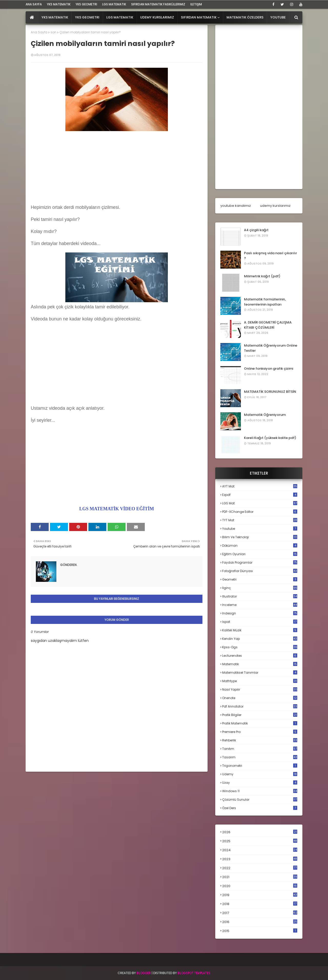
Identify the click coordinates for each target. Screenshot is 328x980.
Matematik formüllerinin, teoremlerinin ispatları (265, 302)
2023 (260, 859)
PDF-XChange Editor (260, 512)
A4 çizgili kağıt (256, 230)
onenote (260, 698)
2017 (260, 913)
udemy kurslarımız (275, 206)
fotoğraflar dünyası (260, 571)
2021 (260, 877)
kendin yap (260, 639)
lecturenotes (260, 656)
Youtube (260, 529)
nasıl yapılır (260, 689)
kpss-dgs (260, 647)
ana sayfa (34, 4)
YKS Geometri (86, 4)
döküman (260, 546)
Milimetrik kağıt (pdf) (262, 276)
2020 (260, 886)
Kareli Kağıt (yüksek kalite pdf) (270, 438)
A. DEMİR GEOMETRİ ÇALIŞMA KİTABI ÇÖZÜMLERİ (268, 325)
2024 (260, 850)
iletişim (196, 4)
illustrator (260, 596)
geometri (260, 579)
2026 (260, 832)
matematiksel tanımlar (260, 673)
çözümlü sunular (260, 800)
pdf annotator (260, 706)
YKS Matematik (59, 4)
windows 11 (260, 791)
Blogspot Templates (194, 973)
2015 (260, 931)
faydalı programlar (260, 562)
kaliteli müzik (260, 630)
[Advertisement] (117, 169)
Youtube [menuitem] (278, 17)
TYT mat (260, 520)
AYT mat (260, 486)
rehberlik (260, 740)
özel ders (260, 808)
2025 (260, 841)
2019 (260, 895)
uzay (260, 783)
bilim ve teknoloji (260, 537)
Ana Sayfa (39, 32)
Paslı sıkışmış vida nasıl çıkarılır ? (270, 256)
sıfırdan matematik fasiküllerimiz (158, 4)
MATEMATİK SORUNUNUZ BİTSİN (270, 392)
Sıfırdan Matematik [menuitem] (199, 17)
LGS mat (260, 503)
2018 (260, 904)
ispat (260, 622)
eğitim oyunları (260, 554)
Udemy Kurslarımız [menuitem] (157, 17)
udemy (260, 774)
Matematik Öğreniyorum (265, 415)
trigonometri (260, 766)
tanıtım (260, 749)
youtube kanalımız (236, 206)
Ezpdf (260, 495)
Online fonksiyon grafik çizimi (269, 369)
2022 (260, 868)
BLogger (144, 973)
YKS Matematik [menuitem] (55, 17)
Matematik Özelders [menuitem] (245, 17)
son (53, 32)
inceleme (260, 605)
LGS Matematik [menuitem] (120, 17)
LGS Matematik (114, 4)
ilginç (260, 588)
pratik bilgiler (260, 715)
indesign (260, 613)
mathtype (260, 681)
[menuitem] (32, 17)
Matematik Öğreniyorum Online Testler (271, 348)
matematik (260, 664)
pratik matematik (260, 723)
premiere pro (260, 732)
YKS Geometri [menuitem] (87, 17)
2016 (260, 922)
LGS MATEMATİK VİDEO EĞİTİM (117, 509)
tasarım (260, 757)
